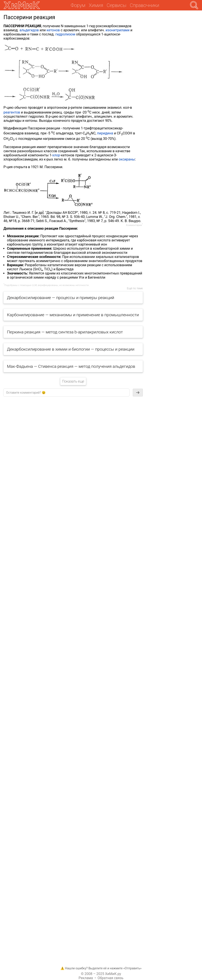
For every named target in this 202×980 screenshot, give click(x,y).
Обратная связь (110, 978)
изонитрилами (118, 30)
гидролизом (65, 34)
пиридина (105, 133)
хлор (56, 155)
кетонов (53, 30)
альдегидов (29, 30)
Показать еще (73, 381)
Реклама (86, 978)
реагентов (12, 112)
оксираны (127, 159)
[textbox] (66, 393)
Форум (78, 5)
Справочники (144, 5)
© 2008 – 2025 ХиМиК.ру (101, 974)
